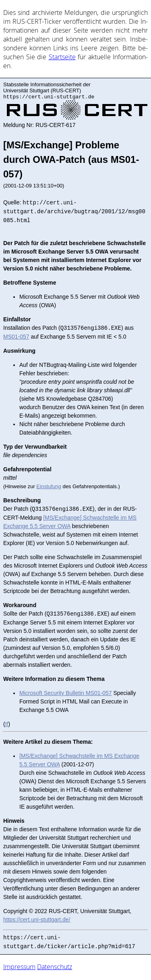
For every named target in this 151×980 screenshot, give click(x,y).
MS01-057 (16, 337)
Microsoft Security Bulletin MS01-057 (66, 694)
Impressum (19, 968)
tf (7, 725)
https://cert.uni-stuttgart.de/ (37, 920)
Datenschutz (55, 968)
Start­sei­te (62, 57)
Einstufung (49, 487)
